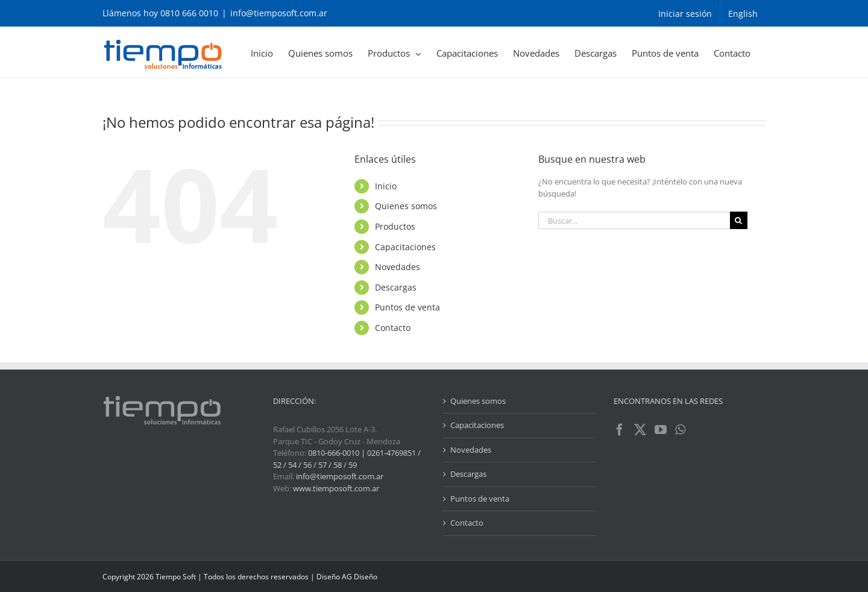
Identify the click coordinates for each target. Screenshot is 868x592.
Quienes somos (406, 206)
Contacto (393, 328)
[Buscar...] (634, 220)
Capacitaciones (405, 247)
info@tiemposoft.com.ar (279, 13)
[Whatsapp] (680, 430)
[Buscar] (739, 220)
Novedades (398, 267)
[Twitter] (640, 430)
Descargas (396, 287)
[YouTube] (661, 430)
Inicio (386, 186)
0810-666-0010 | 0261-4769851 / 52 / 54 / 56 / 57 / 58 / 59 (347, 459)
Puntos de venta (407, 307)
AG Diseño (360, 577)
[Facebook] (620, 430)
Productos (395, 226)
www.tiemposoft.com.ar (336, 488)
